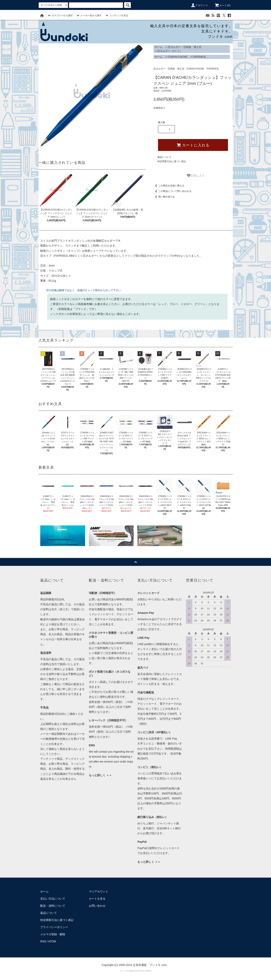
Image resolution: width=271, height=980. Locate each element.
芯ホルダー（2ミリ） (170, 51)
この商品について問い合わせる (172, 191)
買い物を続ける (164, 197)
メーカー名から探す (89, 15)
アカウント (199, 5)
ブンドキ (124, 971)
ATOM (52, 941)
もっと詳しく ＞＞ (100, 775)
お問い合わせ (97, 906)
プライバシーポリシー (54, 927)
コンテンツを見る (116, 15)
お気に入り (196, 175)
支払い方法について (53, 899)
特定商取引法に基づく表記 (172, 161)
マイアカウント (99, 891)
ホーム (158, 47)
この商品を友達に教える (169, 186)
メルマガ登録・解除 (53, 934)
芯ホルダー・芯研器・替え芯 (185, 47)
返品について (165, 157)
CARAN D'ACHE (178, 57)
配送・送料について (53, 906)
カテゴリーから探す (60, 15)
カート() (223, 5)
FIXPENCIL (200, 57)
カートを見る (97, 899)
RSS (43, 941)
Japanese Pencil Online (140, 971)
